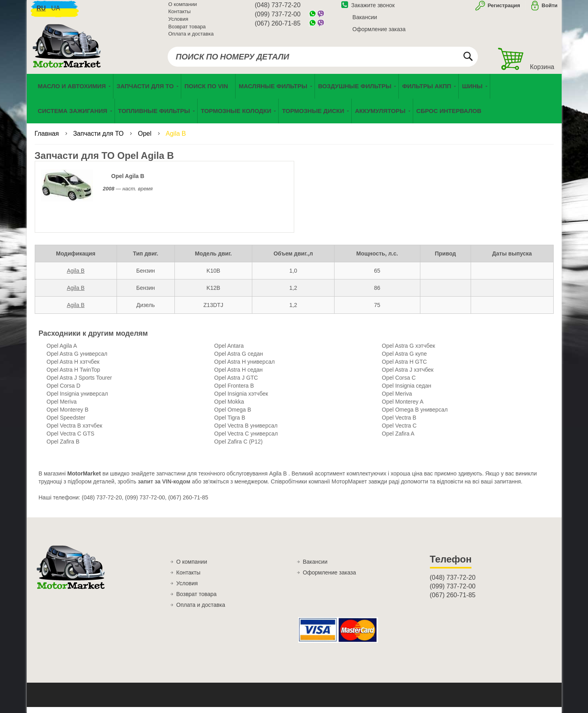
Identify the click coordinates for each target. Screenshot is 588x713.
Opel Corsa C (399, 384)
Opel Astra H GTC (405, 368)
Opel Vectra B (399, 424)
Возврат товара (187, 31)
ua (55, 12)
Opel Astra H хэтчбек (73, 368)
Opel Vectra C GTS (71, 440)
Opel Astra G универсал (77, 360)
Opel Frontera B (234, 392)
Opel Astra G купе (405, 360)
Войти (550, 9)
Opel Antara (229, 352)
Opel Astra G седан (239, 360)
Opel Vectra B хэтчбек (75, 432)
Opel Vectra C (399, 432)
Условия (178, 23)
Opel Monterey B (68, 416)
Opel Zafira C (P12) (239, 448)
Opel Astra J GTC (236, 384)
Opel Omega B (233, 416)
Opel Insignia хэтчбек (241, 400)
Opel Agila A (62, 352)
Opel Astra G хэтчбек (409, 352)
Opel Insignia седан (407, 392)
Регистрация (503, 9)
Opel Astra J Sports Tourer (79, 384)
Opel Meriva (397, 400)
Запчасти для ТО (99, 140)
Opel (145, 140)
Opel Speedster (66, 424)
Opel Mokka (229, 408)
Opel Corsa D (64, 392)
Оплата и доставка (191, 38)
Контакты (180, 16)
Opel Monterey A (403, 408)
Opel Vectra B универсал (246, 432)
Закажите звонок (368, 9)
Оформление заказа (379, 33)
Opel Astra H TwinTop (73, 376)
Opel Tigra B (230, 424)
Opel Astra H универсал (245, 368)
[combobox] (323, 61)
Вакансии (365, 21)
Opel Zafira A (398, 440)
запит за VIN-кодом (164, 487)
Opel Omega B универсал (415, 416)
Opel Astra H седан (239, 376)
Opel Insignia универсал (77, 400)
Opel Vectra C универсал (246, 440)
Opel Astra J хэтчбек (408, 376)
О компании (183, 8)
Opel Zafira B (63, 448)
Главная (48, 140)
